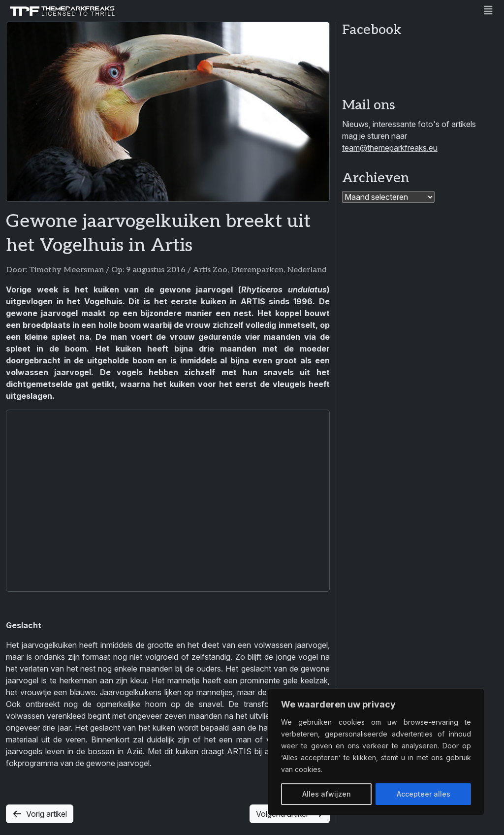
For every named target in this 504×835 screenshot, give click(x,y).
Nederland (307, 270)
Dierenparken (257, 270)
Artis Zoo (210, 270)
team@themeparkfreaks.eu (390, 148)
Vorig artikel (40, 814)
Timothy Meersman (66, 270)
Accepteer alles (424, 794)
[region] (376, 752)
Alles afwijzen (327, 794)
